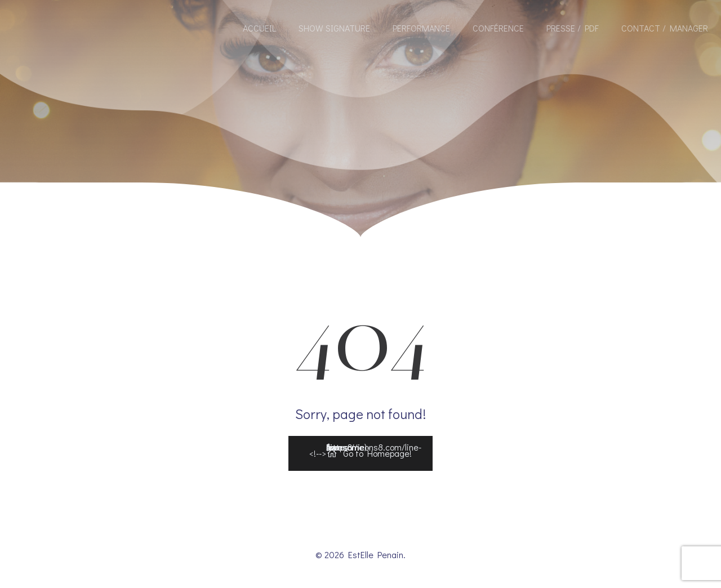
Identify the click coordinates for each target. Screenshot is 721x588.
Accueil (259, 28)
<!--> (365, 451)
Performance (421, 28)
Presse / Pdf (573, 28)
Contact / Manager (665, 28)
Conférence (498, 28)
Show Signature (334, 28)
